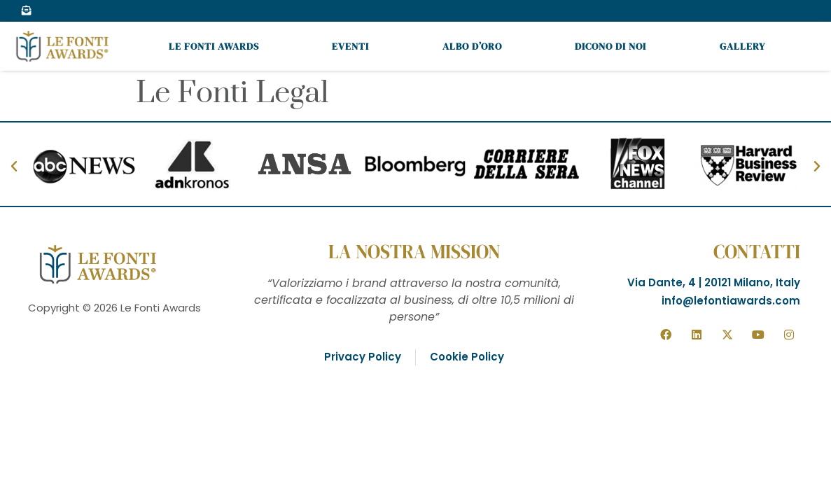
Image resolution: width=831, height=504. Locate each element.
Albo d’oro (472, 46)
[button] (14, 167)
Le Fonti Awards (214, 46)
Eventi (350, 46)
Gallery (742, 46)
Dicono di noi (610, 46)
